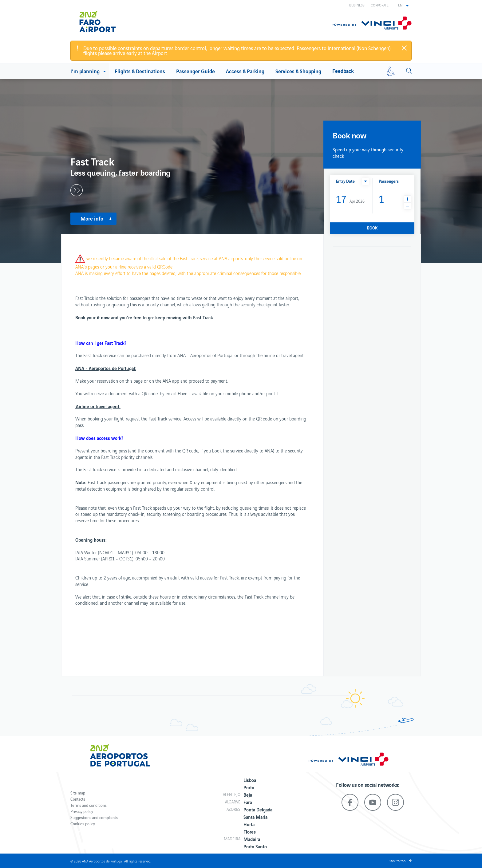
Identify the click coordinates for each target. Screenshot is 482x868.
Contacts (78, 799)
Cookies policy (83, 824)
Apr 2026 (350, 199)
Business (357, 5)
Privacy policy (82, 811)
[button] (403, 5)
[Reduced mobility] (391, 71)
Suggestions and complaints (94, 817)
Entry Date (345, 181)
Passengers (389, 181)
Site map (78, 793)
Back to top (397, 861)
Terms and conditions (89, 805)
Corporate (380, 5)
